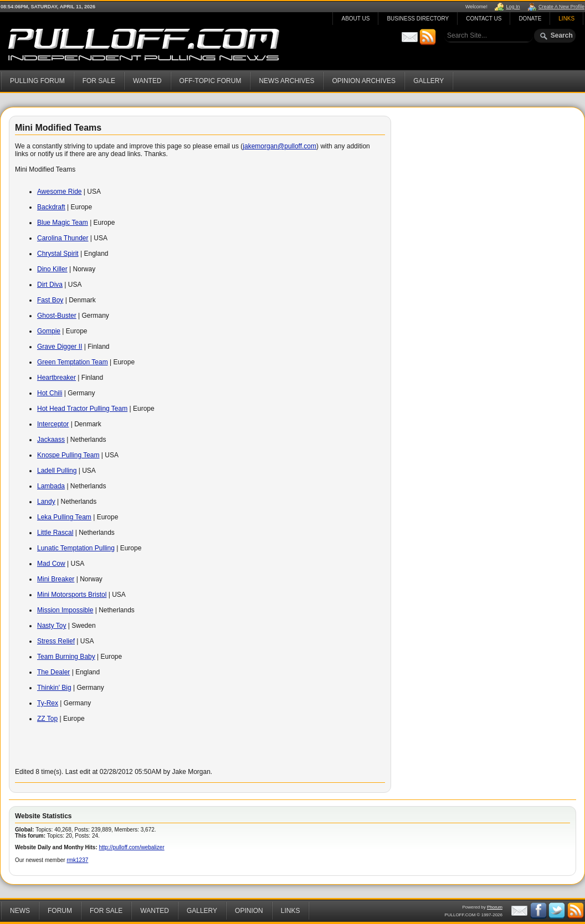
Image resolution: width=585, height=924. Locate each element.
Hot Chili (50, 393)
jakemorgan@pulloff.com (279, 146)
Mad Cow (51, 564)
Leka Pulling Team (64, 517)
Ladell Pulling (57, 471)
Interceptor (53, 424)
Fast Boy (50, 300)
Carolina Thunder (63, 238)
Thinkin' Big (54, 688)
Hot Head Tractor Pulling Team (82, 409)
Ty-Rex (48, 703)
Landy (46, 502)
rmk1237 (77, 860)
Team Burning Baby (66, 657)
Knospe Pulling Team (68, 455)
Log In (513, 7)
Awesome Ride (59, 192)
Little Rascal (55, 533)
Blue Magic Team (63, 223)
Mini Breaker (56, 579)
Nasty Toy (52, 626)
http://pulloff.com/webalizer (132, 847)
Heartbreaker (57, 378)
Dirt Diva (50, 285)
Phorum (495, 907)
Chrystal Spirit (58, 254)
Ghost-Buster (57, 316)
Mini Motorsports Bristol (72, 595)
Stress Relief (56, 641)
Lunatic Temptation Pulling (76, 548)
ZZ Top (47, 719)
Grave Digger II (60, 347)
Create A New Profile (561, 7)
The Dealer (53, 672)
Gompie (49, 331)
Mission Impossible (65, 610)
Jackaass (51, 440)
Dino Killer (52, 269)
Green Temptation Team (73, 362)
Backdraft (51, 207)
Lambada (51, 486)
